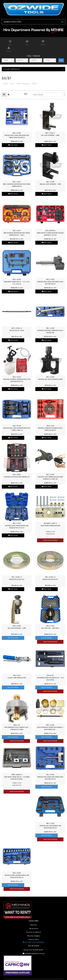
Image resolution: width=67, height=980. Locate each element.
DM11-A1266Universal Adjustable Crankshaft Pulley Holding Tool (50, 324)
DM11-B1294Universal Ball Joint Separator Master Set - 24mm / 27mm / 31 (17, 422)
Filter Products (33, 63)
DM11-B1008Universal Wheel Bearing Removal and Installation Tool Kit (17, 869)
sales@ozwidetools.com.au (34, 947)
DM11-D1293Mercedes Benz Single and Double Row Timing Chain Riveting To (17, 129)
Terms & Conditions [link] (33, 926)
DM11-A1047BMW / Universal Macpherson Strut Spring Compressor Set (17, 178)
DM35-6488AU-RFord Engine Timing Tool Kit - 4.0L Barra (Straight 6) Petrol (17, 770)
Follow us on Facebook (34, 936)
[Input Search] (31, 22)
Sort (26, 87)
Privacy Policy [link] (33, 933)
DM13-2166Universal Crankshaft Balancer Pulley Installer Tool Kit (50, 422)
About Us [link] (34, 918)
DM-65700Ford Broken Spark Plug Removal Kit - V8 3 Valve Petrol (50, 671)
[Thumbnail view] (4, 88)
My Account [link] (34, 922)
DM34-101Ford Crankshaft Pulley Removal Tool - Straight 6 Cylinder (17, 721)
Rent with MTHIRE (50, 534)
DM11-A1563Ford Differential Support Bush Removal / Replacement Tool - (50, 721)
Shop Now (13, 139)
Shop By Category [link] (34, 929)
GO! (61, 54)
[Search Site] (62, 22)
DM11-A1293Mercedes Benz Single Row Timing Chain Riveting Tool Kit (50, 275)
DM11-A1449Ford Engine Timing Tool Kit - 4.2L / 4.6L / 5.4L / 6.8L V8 (17, 275)
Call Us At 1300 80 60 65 (33, 943)
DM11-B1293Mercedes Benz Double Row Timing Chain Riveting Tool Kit (50, 770)
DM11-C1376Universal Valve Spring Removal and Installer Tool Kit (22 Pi (17, 519)
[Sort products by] (48, 88)
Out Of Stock (13, 631)
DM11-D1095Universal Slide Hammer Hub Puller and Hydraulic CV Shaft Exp (50, 470)
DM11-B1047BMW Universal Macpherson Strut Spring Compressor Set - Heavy (17, 226)
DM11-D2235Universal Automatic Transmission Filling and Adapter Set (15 (17, 373)
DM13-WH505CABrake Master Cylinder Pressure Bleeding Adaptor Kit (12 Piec (50, 226)
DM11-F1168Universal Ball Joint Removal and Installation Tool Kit (50, 819)
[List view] (8, 88)
